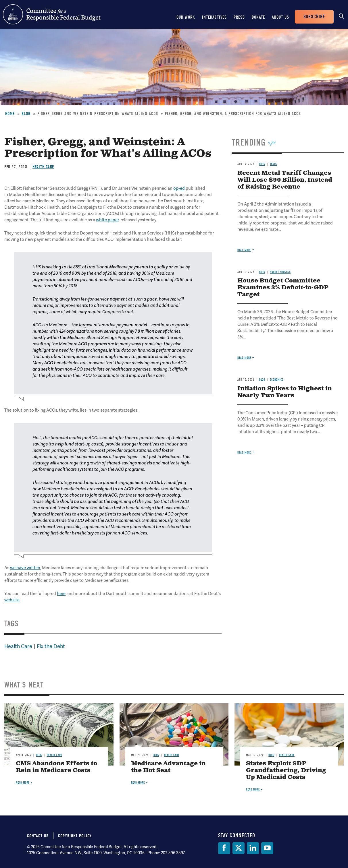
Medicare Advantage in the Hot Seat (168, 767)
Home (10, 114)
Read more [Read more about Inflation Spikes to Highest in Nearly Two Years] (244, 453)
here (61, 594)
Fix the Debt (51, 646)
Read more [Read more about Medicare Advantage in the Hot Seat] (138, 783)
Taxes (273, 164)
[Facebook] (224, 848)
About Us (280, 17)
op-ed (179, 188)
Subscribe (314, 17)
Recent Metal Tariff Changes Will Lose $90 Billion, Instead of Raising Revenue (285, 180)
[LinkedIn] (253, 848)
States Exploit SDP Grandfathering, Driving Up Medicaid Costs (286, 771)
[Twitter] (239, 848)
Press (239, 17)
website (12, 600)
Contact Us (38, 836)
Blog (26, 114)
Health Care (43, 167)
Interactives (214, 17)
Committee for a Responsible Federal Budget (52, 14)
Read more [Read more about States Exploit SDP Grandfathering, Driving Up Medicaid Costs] (253, 789)
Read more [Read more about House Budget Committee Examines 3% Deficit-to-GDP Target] (244, 358)
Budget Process (280, 272)
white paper (107, 220)
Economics (277, 380)
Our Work (186, 17)
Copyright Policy (75, 836)
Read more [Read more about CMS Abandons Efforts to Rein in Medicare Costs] (23, 783)
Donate (258, 17)
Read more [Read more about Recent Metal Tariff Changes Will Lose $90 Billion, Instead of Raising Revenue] (244, 250)
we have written (25, 568)
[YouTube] (267, 848)
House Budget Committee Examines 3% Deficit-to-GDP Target (283, 288)
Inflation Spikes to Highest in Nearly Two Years (285, 392)
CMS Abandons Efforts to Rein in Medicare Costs (56, 767)
